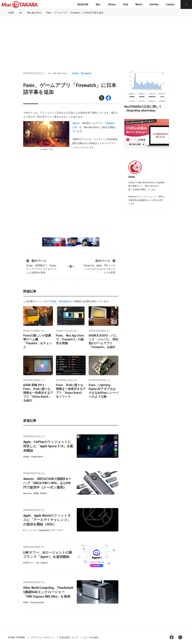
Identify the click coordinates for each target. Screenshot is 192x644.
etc (21, 13)
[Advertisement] (96, 39)
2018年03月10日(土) (33, 73)
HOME (11, 13)
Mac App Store (34, 13)
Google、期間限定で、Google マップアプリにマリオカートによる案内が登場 (42, 266)
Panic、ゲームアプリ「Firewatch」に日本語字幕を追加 (75, 13)
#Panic (76, 73)
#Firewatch (86, 73)
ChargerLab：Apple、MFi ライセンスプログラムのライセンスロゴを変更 (99, 266)
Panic (75, 123)
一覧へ (71, 266)
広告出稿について (69, 637)
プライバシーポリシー (43, 637)
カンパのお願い (91, 637)
